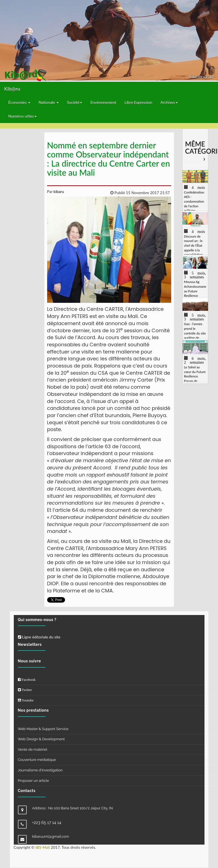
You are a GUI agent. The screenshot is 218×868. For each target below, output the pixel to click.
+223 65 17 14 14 (47, 823)
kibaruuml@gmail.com (51, 836)
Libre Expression (138, 102)
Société (75, 102)
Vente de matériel (33, 749)
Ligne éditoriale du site (39, 637)
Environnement (103, 102)
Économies (19, 102)
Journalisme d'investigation (40, 770)
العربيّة (208, 76)
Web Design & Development (41, 739)
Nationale (49, 102)
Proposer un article (33, 781)
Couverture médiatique (37, 760)
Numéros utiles (22, 116)
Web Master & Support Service (43, 729)
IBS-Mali (43, 847)
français (196, 76)
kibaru (58, 191)
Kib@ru (12, 89)
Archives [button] (169, 102)
